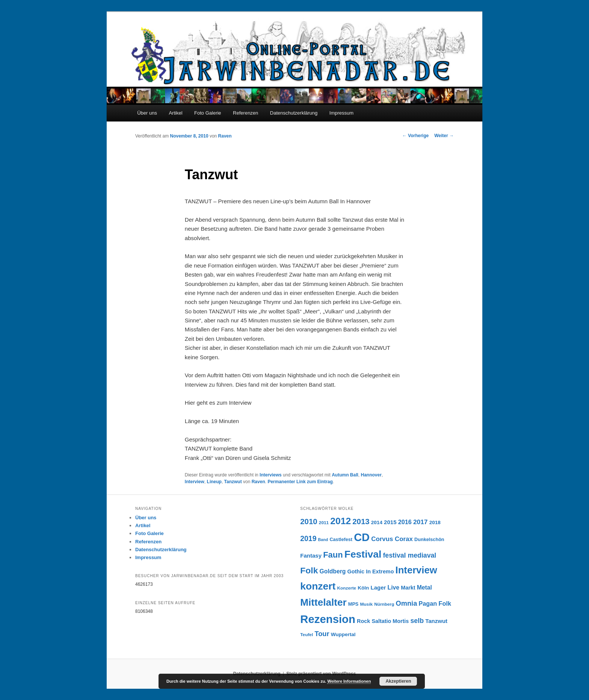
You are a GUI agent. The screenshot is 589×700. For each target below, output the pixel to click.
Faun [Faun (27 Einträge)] (333, 555)
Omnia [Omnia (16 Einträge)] (407, 603)
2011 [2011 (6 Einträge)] (324, 523)
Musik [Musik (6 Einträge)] (366, 604)
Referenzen (245, 113)
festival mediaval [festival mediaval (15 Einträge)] (409, 555)
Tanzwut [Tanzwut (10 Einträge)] (436, 621)
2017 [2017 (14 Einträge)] (421, 522)
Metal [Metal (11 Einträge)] (424, 587)
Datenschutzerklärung (294, 113)
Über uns (147, 113)
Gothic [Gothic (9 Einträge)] (356, 571)
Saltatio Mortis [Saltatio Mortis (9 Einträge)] (390, 621)
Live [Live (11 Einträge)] (393, 587)
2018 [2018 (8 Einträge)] (435, 522)
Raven (225, 136)
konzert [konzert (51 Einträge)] (318, 586)
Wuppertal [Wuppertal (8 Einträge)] (343, 634)
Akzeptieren (398, 681)
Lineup (214, 482)
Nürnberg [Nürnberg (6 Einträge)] (384, 604)
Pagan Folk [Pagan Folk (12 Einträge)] (435, 603)
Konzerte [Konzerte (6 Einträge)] (347, 588)
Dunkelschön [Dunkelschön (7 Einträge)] (429, 540)
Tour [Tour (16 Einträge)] (322, 634)
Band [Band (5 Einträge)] (323, 540)
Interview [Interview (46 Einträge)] (416, 570)
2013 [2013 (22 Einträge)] (361, 522)
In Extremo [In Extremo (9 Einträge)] (380, 571)
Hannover (371, 475)
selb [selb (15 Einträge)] (417, 621)
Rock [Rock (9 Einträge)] (363, 621)
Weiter (444, 136)
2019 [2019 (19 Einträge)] (308, 538)
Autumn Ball (345, 475)
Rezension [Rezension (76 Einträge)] (328, 619)
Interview (195, 482)
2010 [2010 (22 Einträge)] (309, 522)
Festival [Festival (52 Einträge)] (363, 554)
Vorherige (415, 136)
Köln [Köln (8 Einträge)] (363, 588)
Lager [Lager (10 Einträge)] (378, 587)
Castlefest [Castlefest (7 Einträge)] (341, 540)
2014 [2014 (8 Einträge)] (377, 522)
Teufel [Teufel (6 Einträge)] (307, 635)
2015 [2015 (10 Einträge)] (390, 522)
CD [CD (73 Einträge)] (362, 537)
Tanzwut (233, 482)
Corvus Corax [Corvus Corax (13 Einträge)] (392, 539)
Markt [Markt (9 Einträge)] (408, 588)
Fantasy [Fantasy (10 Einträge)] (311, 556)
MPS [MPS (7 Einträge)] (353, 604)
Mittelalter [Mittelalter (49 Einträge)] (323, 602)
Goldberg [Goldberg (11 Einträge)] (333, 571)
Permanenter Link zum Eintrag (300, 482)
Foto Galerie (208, 113)
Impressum (341, 113)
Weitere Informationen (349, 681)
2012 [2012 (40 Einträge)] (341, 521)
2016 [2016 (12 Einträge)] (405, 522)
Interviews (271, 475)
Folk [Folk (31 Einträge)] (309, 570)
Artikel (175, 113)
